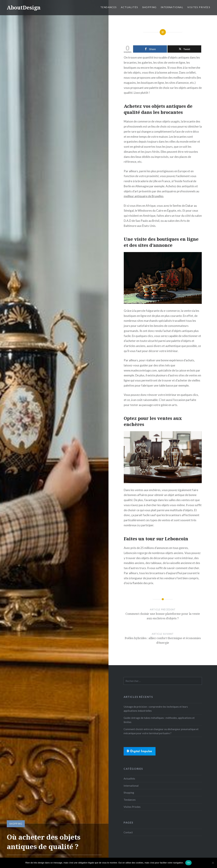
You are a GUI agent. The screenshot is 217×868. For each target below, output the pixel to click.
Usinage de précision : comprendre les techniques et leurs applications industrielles (156, 709)
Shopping (149, 7)
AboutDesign (24, 8)
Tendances (109, 7)
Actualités (130, 7)
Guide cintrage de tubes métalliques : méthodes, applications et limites (159, 720)
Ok (188, 863)
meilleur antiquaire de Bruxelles (144, 196)
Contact (128, 832)
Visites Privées (199, 7)
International (172, 7)
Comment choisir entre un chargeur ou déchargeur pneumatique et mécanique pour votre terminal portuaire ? (161, 731)
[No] (213, 863)
